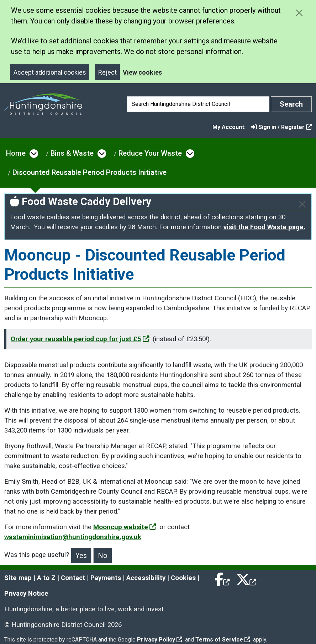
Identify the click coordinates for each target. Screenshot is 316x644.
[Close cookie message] (299, 13)
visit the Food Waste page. (264, 227)
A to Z (46, 578)
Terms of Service (223, 640)
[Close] (302, 204)
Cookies (183, 578)
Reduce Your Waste (150, 153)
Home (16, 153)
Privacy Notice (26, 594)
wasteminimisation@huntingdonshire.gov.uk (73, 537)
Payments (106, 578)
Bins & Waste (72, 153)
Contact (73, 578)
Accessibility (146, 578)
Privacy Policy (160, 640)
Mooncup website (125, 527)
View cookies (142, 72)
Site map (18, 578)
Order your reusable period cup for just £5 (80, 339)
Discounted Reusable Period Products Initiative (89, 172)
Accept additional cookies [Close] (50, 72)
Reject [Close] (107, 72)
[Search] (198, 104)
